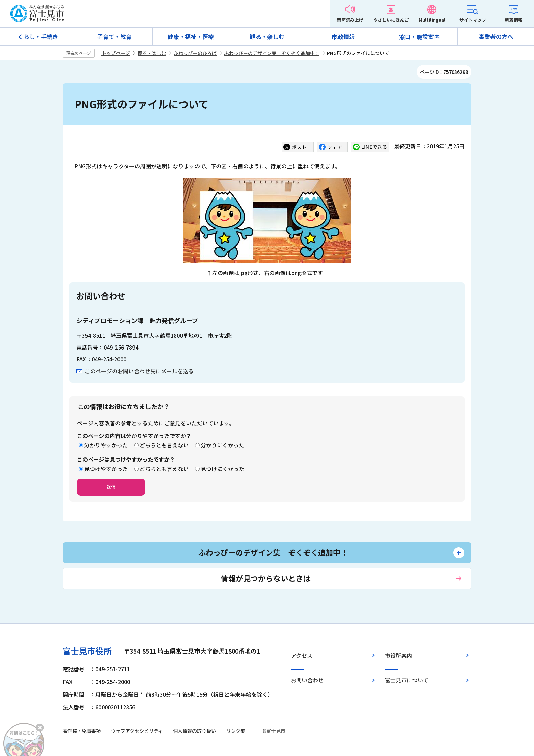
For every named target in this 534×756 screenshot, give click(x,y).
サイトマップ (473, 20)
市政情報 (343, 37)
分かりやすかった (106, 445)
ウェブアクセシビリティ (137, 731)
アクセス (302, 655)
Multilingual (432, 20)
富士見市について (407, 680)
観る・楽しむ (267, 37)
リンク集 (236, 731)
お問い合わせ (307, 680)
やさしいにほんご (391, 20)
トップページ (116, 53)
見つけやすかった (106, 469)
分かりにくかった (222, 445)
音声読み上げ (350, 20)
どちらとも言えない (164, 445)
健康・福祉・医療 (191, 37)
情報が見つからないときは (266, 578)
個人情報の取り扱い (194, 731)
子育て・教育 (114, 37)
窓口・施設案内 (419, 37)
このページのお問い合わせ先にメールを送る (139, 371)
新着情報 (514, 20)
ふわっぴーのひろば (195, 53)
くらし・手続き (38, 37)
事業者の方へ (496, 37)
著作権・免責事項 (82, 731)
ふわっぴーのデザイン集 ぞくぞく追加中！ (272, 53)
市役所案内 (398, 655)
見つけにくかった (222, 469)
